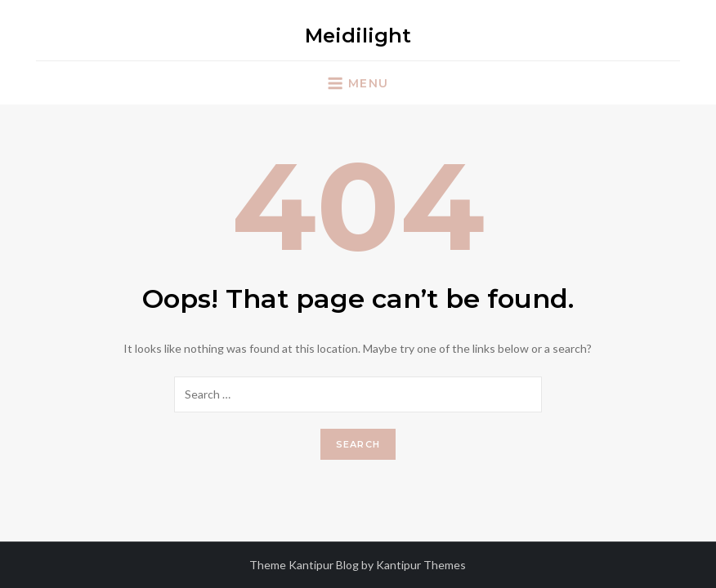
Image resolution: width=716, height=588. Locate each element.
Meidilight (358, 36)
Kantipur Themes (421, 565)
